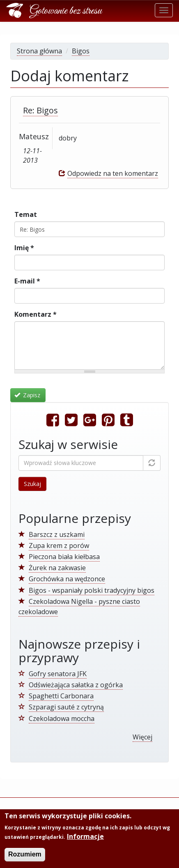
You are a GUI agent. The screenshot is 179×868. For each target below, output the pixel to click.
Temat (26, 214)
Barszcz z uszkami (57, 534)
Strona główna (39, 51)
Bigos (81, 51)
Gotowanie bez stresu (66, 11)
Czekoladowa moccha (62, 718)
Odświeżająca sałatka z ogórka (76, 685)
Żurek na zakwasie (57, 568)
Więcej (142, 737)
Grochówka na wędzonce (67, 579)
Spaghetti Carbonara (61, 696)
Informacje (85, 837)
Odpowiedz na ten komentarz (113, 173)
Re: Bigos (40, 110)
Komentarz (36, 314)
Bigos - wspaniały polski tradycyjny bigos (92, 590)
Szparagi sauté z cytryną (66, 707)
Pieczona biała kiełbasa (64, 557)
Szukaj (32, 484)
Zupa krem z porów (59, 546)
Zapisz (28, 395)
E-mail (27, 281)
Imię (24, 248)
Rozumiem (25, 855)
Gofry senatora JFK (58, 674)
